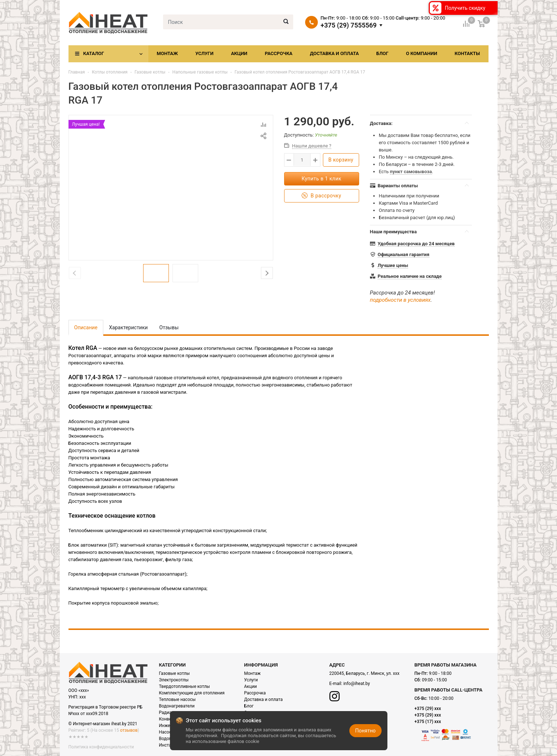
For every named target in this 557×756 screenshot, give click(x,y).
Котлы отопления (110, 72)
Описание (86, 327)
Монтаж (167, 53)
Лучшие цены (393, 265)
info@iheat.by (356, 684)
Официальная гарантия (404, 254)
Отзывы (169, 327)
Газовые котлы (150, 72)
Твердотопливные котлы (185, 686)
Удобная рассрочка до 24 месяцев (416, 244)
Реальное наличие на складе (410, 276)
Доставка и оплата (334, 53)
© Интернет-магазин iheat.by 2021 (103, 724)
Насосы (167, 732)
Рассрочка (279, 53)
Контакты (467, 53)
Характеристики (128, 327)
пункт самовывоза (411, 172)
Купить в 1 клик (321, 179)
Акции (239, 53)
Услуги (204, 53)
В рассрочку (321, 196)
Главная (77, 72)
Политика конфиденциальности (101, 747)
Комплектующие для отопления (192, 693)
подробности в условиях (400, 300)
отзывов (129, 730)
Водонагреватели (177, 706)
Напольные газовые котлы (200, 72)
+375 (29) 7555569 (349, 25)
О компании (421, 53)
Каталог (94, 53)
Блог (382, 53)
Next (267, 273)
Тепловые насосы (177, 699)
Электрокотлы (174, 680)
